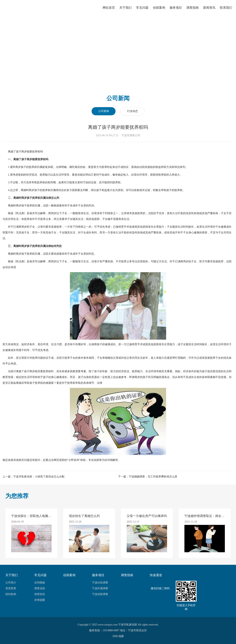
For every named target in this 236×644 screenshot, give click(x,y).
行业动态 (132, 111)
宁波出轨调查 (100, 583)
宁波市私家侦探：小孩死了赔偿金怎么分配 (39, 477)
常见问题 (142, 11)
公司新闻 (104, 111)
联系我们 (226, 11)
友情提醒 (40, 600)
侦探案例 (159, 11)
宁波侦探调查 (100, 594)
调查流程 (40, 588)
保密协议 (40, 594)
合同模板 (40, 583)
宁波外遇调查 (100, 588)
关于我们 (125, 11)
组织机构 (11, 594)
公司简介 (11, 583)
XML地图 (118, 636)
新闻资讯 (209, 11)
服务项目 (175, 11)
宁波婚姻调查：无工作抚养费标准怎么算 (153, 477)
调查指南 (192, 11)
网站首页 (108, 11)
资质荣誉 (11, 588)
